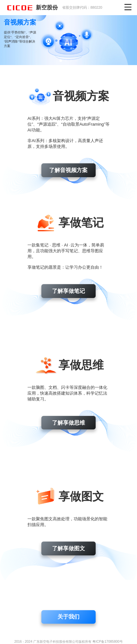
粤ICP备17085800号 (108, 642)
